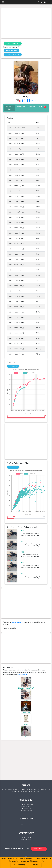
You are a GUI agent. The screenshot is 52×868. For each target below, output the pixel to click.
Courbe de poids (26, 806)
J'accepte (35, 865)
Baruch (26, 700)
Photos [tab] (42, 107)
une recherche (22, 674)
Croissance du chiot (26, 810)
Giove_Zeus (26, 712)
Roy (26, 737)
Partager (31, 101)
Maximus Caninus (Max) (26, 688)
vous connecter (16, 622)
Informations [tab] (21, 107)
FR (48, 2)
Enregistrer (13, 366)
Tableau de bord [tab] (10, 108)
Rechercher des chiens (13, 55)
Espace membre (39, 849)
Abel (22, 531)
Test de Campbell (26, 838)
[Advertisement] (26, 23)
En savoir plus (19, 865)
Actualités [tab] (32, 107)
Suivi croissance (26, 808)
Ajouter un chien (11, 51)
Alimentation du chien (26, 823)
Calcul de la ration (26, 825)
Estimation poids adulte (26, 804)
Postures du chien (26, 840)
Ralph (26, 725)
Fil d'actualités (13, 43)
